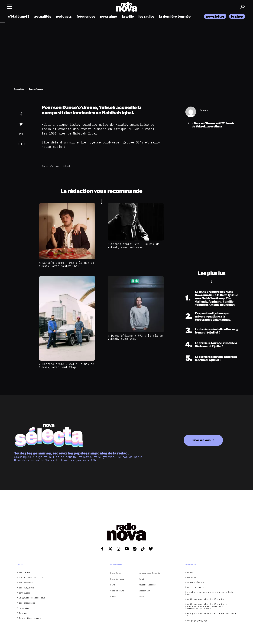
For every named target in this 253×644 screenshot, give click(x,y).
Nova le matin (118, 579)
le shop (237, 16)
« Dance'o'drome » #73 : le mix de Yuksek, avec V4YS (135, 337)
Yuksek (67, 166)
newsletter (215, 16)
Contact (189, 573)
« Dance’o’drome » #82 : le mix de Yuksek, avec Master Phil (67, 264)
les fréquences (27, 603)
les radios (146, 16)
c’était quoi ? (19, 16)
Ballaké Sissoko (147, 585)
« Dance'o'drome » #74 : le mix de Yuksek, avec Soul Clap (67, 366)
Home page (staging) (196, 621)
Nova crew (191, 577)
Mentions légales (194, 582)
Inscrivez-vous (202, 440)
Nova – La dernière (196, 587)
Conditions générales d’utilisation (205, 599)
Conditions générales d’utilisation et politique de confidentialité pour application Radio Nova (207, 606)
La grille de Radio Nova (32, 598)
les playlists (26, 588)
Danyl (141, 579)
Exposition (144, 591)
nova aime (109, 16)
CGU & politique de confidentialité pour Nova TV (210, 615)
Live (113, 585)
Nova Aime (116, 573)
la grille (128, 16)
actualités (43, 16)
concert (142, 597)
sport (113, 597)
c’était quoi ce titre (31, 578)
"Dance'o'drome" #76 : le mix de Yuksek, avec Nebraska (134, 245)
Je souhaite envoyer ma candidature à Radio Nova (209, 593)
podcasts (64, 16)
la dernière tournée (175, 16)
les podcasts (26, 583)
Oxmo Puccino (117, 591)
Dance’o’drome (50, 166)
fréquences (86, 16)
